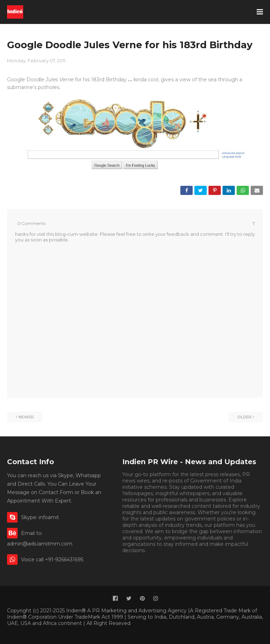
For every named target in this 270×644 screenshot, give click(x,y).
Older (244, 417)
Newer (26, 417)
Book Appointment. (170, 550)
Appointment (212, 550)
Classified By (134, 632)
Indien (137, 632)
